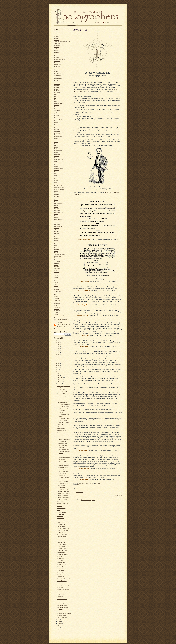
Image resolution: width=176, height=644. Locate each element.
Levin (56, 149)
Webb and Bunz (61, 459)
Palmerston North (59, 212)
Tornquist (60, 506)
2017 (58, 357)
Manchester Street (59, 159)
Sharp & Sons (61, 570)
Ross (56, 246)
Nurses (56, 191)
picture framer (58, 223)
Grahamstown (58, 110)
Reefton (56, 240)
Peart (56, 216)
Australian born (58, 49)
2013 (58, 365)
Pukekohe (57, 233)
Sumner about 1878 (62, 392)
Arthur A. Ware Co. (62, 437)
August (60, 384)
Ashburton (57, 45)
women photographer (60, 316)
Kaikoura (57, 140)
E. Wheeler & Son (62, 433)
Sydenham (57, 268)
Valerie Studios (61, 487)
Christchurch (58, 73)
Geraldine (57, 105)
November (61, 380)
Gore (56, 108)
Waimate (57, 295)
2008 (58, 375)
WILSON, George (62, 420)
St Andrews (57, 260)
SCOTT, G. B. (61, 597)
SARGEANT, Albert (63, 577)
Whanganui (57, 311)
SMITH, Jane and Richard (64, 613)
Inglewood (57, 131)
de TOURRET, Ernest (63, 534)
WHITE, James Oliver (63, 406)
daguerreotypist (58, 82)
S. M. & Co (60, 587)
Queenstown (57, 235)
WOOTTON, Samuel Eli (64, 404)
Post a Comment (79, 492)
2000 (58, 630)
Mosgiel (56, 173)
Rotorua (56, 247)
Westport (57, 309)
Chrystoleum (58, 75)
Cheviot (56, 71)
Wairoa (56, 296)
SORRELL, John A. (62, 605)
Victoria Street (58, 293)
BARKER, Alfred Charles (64, 390)
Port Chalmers (58, 226)
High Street (57, 124)
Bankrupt (57, 52)
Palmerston (57, 210)
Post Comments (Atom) (88, 500)
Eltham (56, 89)
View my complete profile (61, 329)
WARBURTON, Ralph (63, 422)
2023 (58, 344)
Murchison (57, 179)
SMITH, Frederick (62, 615)
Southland (57, 258)
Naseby (56, 182)
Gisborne (57, 107)
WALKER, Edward (62, 429)
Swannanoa (57, 267)
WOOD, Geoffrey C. (63, 473)
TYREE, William (62, 540)
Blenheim (57, 56)
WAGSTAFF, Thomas (63, 467)
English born (58, 91)
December (61, 378)
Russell (56, 251)
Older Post (119, 496)
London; (56, 152)
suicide (56, 265)
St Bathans (57, 261)
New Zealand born (59, 189)
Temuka (56, 282)
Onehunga (57, 195)
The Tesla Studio (62, 544)
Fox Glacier (57, 100)
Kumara (56, 142)
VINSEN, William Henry (64, 493)
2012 (58, 367)
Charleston (57, 66)
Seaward (60, 601)
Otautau (56, 200)
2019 (58, 353)
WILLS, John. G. (62, 427)
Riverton (57, 244)
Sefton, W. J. (61, 611)
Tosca (59, 510)
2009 (58, 373)
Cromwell (57, 80)
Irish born (57, 135)
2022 (58, 347)
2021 (58, 349)
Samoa (56, 253)
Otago (56, 198)
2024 (58, 342)
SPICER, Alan (61, 557)
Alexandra (57, 36)
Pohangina (57, 224)
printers (56, 230)
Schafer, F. (60, 573)
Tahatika (56, 272)
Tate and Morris (61, 508)
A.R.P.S (56, 33)
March (60, 621)
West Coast (57, 307)
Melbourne (57, 166)
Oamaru (56, 193)
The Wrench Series (62, 410)
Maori (56, 161)
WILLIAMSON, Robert (64, 418)
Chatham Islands (59, 68)
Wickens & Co (61, 469)
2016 (58, 359)
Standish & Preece (62, 599)
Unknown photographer (63, 498)
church (56, 77)
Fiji (55, 96)
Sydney (56, 270)
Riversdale (57, 242)
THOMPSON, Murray (63, 502)
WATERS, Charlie (62, 431)
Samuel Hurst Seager (60, 254)
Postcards (57, 228)
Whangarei (57, 312)
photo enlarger (58, 219)
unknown (57, 290)
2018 (58, 355)
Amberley (57, 40)
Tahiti (56, 274)
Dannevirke (57, 84)
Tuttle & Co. (61, 520)
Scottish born (58, 256)
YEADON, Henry (62, 400)
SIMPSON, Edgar (62, 565)
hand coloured (58, 117)
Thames (56, 284)
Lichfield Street (58, 151)
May (59, 619)
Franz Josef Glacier (59, 103)
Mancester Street (59, 158)
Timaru (56, 286)
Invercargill (57, 133)
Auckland (57, 47)
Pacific (56, 205)
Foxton (56, 101)
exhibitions (57, 93)
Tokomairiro (57, 288)
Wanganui (57, 298)
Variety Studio (61, 485)
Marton (56, 163)
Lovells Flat (57, 154)
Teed (59, 522)
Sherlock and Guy (62, 581)
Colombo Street (58, 79)
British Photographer (60, 59)
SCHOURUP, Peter (62, 575)
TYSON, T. (60, 516)
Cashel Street (58, 65)
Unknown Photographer (63, 496)
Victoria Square (58, 291)
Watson (59, 455)
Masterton (57, 165)
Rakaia (56, 237)
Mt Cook (57, 177)
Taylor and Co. (61, 542)
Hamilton (57, 115)
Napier (56, 180)
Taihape (56, 275)
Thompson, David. (62, 524)
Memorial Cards (58, 168)
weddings (57, 302)
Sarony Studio (61, 553)
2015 (58, 361)
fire (55, 98)
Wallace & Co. (61, 475)
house (56, 128)
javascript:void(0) (59, 137)
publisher (57, 232)
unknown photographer (63, 396)
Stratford (57, 263)
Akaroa (56, 35)
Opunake (57, 196)
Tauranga (57, 279)
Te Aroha (57, 281)
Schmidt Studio (61, 563)
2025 (58, 340)
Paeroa (56, 207)
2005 (58, 628)
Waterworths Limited (63, 435)
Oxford (56, 202)
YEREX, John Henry (63, 402)
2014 (58, 363)
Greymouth (57, 112)
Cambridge (57, 61)
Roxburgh (57, 249)
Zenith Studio (61, 398)
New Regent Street (59, 188)
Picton (56, 221)
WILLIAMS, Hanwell (63, 449)
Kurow (56, 144)
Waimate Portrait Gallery (64, 465)
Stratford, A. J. (61, 583)
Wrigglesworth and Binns (61, 319)
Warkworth (57, 300)
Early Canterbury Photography (63, 326)
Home (98, 496)
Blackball (57, 54)
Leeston (56, 147)
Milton (56, 172)
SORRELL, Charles (62, 550)
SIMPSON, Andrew (62, 555)
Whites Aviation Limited (64, 457)
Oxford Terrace (58, 203)
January (60, 623)
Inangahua (57, 129)
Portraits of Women (62, 394)
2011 (58, 369)
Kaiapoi (56, 138)
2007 (58, 625)
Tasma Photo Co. (62, 526)
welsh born (57, 305)
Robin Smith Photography (64, 579)
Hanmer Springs (58, 119)
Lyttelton (57, 156)
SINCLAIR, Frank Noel (64, 603)
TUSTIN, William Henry (64, 504)
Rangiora (57, 238)
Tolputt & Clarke (62, 548)
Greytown (57, 114)
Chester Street (58, 70)
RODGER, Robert (62, 617)
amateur (56, 38)
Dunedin (56, 87)
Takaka (56, 277)
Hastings (57, 121)
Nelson (56, 184)
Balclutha (57, 50)
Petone (56, 217)
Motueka (57, 175)
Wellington (57, 304)
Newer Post (77, 496)
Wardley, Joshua (62, 441)
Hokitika (57, 126)
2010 (58, 371)
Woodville (57, 318)
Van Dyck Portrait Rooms (64, 489)
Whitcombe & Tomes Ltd (64, 408)
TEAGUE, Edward (62, 500)
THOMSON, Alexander (63, 528)
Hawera (56, 123)
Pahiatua (56, 209)
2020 (58, 351)
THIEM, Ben (61, 518)
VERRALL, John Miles (63, 491)
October (60, 382)
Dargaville (57, 86)
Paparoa (56, 214)
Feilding (56, 94)
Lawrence (57, 145)
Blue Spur (57, 57)
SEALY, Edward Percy (63, 585)
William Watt (61, 425)
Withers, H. (60, 412)
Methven (57, 170)
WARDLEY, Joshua (62, 443)
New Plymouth (58, 186)
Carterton (57, 63)
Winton (56, 314)
